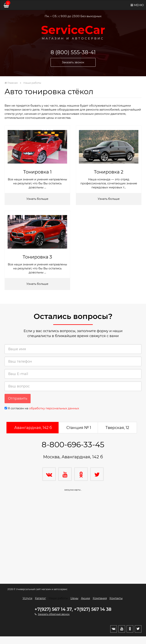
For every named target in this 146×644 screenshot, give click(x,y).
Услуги (27, 598)
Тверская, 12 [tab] (117, 428)
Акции (86, 598)
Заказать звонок (73, 62)
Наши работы (58, 598)
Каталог (40, 598)
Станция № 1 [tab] (79, 428)
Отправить (18, 398)
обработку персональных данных (54, 408)
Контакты (116, 598)
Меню (137, 5)
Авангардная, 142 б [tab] (33, 428)
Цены (74, 598)
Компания (100, 598)
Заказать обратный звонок (54, 614)
